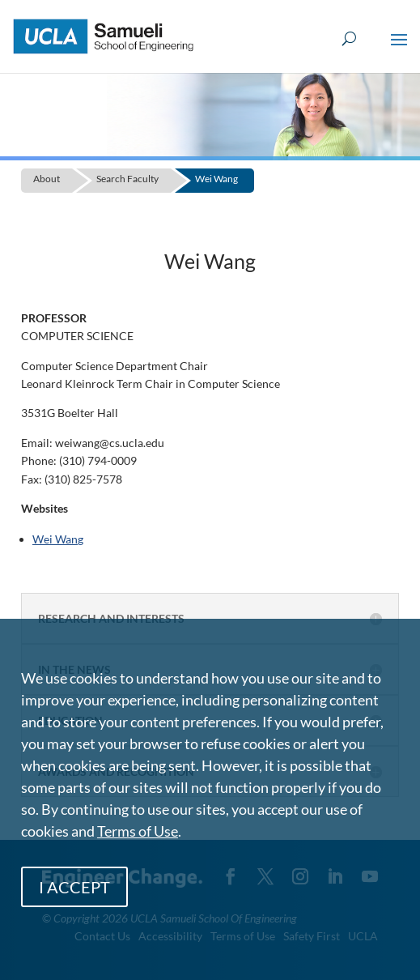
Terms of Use (138, 831)
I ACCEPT (74, 887)
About (47, 179)
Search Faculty (127, 179)
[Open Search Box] (349, 39)
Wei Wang (216, 179)
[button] (399, 50)
